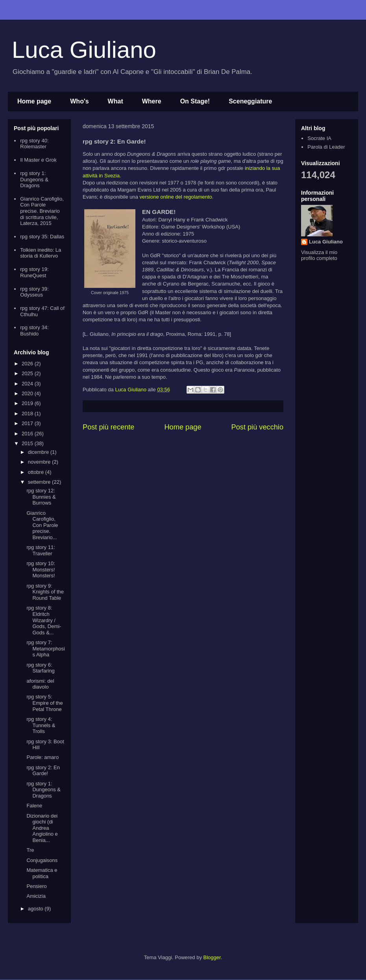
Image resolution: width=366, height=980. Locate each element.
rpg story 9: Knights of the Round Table (45, 592)
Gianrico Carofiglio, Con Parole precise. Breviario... (42, 525)
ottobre (37, 472)
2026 (28, 364)
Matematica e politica (42, 873)
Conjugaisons (42, 860)
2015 (28, 443)
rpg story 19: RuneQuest (34, 272)
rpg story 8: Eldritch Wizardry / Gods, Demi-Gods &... (44, 620)
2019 (28, 403)
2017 (28, 423)
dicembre (39, 452)
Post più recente (108, 427)
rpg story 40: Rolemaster (34, 144)
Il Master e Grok (38, 160)
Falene (34, 806)
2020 (28, 393)
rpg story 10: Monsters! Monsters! (41, 569)
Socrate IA (319, 138)
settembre (40, 482)
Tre (30, 850)
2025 (28, 373)
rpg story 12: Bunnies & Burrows (41, 497)
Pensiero (36, 886)
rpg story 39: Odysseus (34, 292)
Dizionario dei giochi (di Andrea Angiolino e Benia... (42, 828)
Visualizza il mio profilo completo (319, 255)
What (116, 101)
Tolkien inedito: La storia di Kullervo (41, 253)
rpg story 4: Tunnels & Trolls (41, 725)
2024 (28, 384)
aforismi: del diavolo (40, 684)
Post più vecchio (257, 427)
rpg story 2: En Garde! (43, 771)
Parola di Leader (326, 147)
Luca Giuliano (84, 50)
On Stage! (195, 101)
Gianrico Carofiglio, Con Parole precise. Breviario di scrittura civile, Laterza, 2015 (42, 211)
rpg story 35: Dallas (42, 237)
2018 (28, 414)
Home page (34, 101)
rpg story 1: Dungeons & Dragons (34, 179)
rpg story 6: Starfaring (40, 668)
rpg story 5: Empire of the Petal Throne (44, 703)
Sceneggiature (250, 101)
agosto (36, 909)
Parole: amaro (43, 757)
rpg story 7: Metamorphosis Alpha (45, 648)
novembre (40, 462)
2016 (28, 434)
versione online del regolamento (176, 197)
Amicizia (36, 896)
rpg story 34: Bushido (34, 331)
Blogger (212, 957)
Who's (79, 101)
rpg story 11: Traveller (41, 550)
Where (152, 101)
